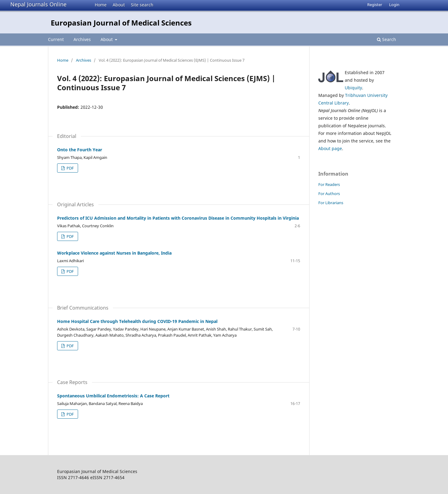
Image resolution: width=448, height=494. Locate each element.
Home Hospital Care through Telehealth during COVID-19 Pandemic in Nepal (137, 321)
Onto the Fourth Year (80, 150)
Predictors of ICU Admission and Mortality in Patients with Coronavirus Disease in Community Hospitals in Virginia (178, 218)
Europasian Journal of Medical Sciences (121, 23)
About (119, 5)
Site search (142, 5)
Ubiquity (353, 88)
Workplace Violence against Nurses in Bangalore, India (114, 253)
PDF (70, 168)
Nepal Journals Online (38, 4)
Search (386, 39)
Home (101, 5)
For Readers (329, 184)
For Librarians (331, 203)
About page (330, 148)
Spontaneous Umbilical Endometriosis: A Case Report (113, 396)
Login (394, 5)
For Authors (329, 194)
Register (375, 5)
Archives (82, 39)
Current (56, 39)
